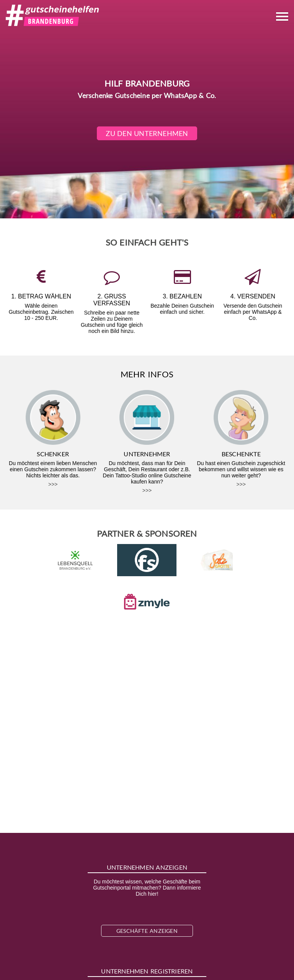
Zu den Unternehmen (147, 133)
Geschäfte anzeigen (147, 931)
